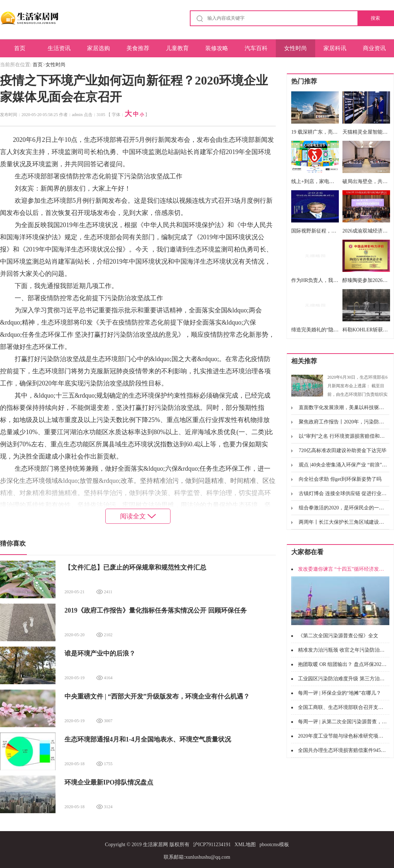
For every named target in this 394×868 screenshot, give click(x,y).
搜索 (375, 18)
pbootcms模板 (274, 845)
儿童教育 (177, 48)
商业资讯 (374, 48)
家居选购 (98, 48)
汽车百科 (256, 48)
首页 (20, 48)
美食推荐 (138, 48)
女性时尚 (295, 48)
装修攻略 (217, 48)
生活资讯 (59, 48)
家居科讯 (335, 48)
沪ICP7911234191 (212, 845)
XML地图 (245, 845)
